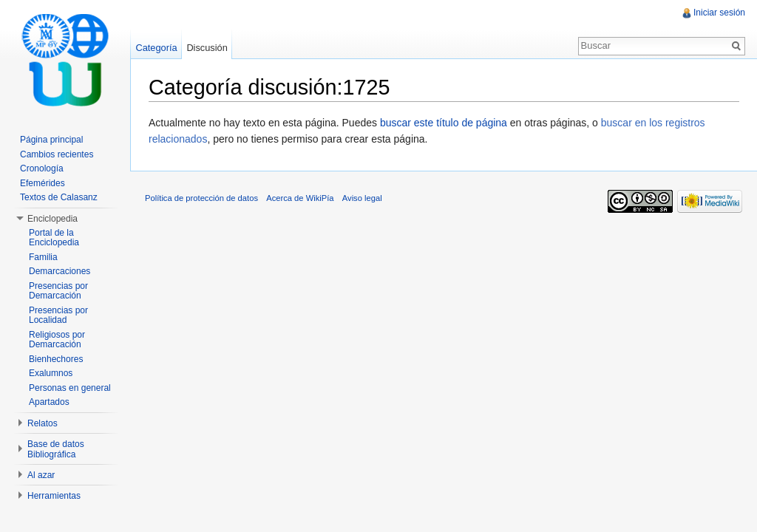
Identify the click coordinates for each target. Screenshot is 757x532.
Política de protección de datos (201, 198)
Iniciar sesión (719, 13)
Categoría (156, 48)
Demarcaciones (60, 271)
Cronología (42, 168)
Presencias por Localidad (58, 316)
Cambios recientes (57, 154)
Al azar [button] (41, 475)
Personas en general (70, 388)
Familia (43, 257)
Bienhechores (56, 359)
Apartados (49, 402)
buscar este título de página (444, 123)
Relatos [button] (43, 423)
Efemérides (43, 183)
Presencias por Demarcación (58, 291)
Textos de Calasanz (59, 197)
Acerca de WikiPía (300, 198)
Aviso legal (362, 198)
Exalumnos (51, 373)
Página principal (51, 140)
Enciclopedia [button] (52, 219)
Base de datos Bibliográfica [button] (56, 449)
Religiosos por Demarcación (57, 340)
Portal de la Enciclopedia (54, 238)
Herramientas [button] (54, 496)
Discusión (207, 48)
